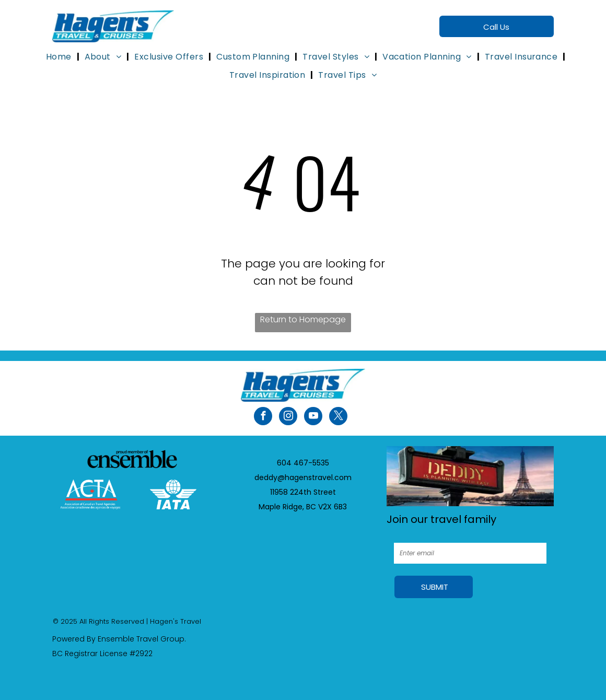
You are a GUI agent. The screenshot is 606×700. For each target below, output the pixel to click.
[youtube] (313, 417)
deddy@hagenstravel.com (303, 477)
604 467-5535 (303, 463)
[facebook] (263, 417)
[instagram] (288, 417)
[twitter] (338, 417)
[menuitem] (60, 57)
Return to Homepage (303, 319)
